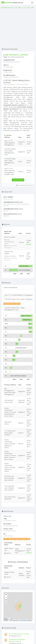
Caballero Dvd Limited (16, 566)
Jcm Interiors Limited (11, 612)
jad (29, 7)
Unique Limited (9, 607)
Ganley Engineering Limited (17, 578)
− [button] (6, 510)
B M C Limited (9, 601)
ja (25, 7)
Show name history (18, 180)
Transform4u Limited (16, 572)
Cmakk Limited (9, 618)
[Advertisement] (18, 28)
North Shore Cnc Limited (12, 624)
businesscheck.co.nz (8, 7)
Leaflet (11, 533)
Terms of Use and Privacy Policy (18, 637)
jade (32, 7)
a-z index (18, 7)
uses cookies (14, 639)
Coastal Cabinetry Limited (12, 596)
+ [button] (6, 507)
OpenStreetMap (23, 533)
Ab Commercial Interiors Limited (19, 546)
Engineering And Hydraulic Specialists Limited (17, 552)
